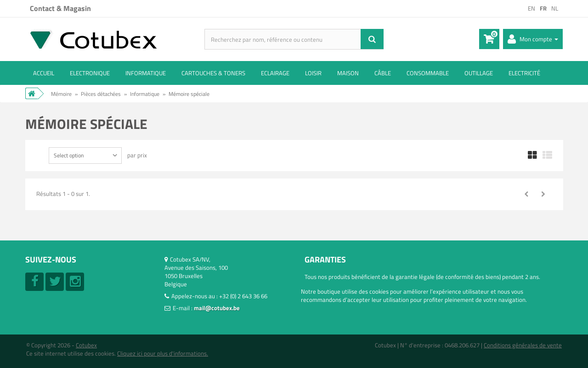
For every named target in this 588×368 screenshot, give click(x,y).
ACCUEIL (44, 73)
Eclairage (275, 73)
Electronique (90, 73)
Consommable (428, 73)
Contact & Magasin (60, 8)
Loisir (313, 73)
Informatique (146, 73)
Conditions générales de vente (523, 345)
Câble (383, 73)
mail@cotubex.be (217, 308)
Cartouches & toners (213, 73)
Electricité (524, 73)
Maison (348, 73)
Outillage (479, 73)
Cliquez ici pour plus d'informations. (163, 353)
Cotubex (86, 345)
